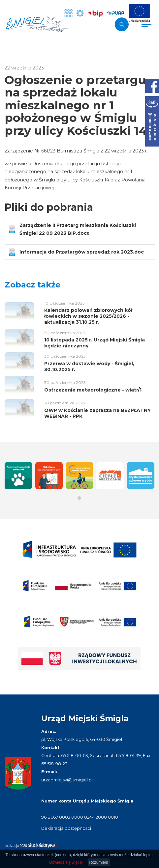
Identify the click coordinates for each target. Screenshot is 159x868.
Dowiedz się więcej (66, 862)
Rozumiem (99, 862)
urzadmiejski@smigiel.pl (67, 780)
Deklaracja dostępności (66, 828)
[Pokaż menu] (146, 24)
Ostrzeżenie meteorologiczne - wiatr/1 (93, 390)
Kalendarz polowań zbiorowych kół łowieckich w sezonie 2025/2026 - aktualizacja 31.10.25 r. (88, 316)
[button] (79, 498)
